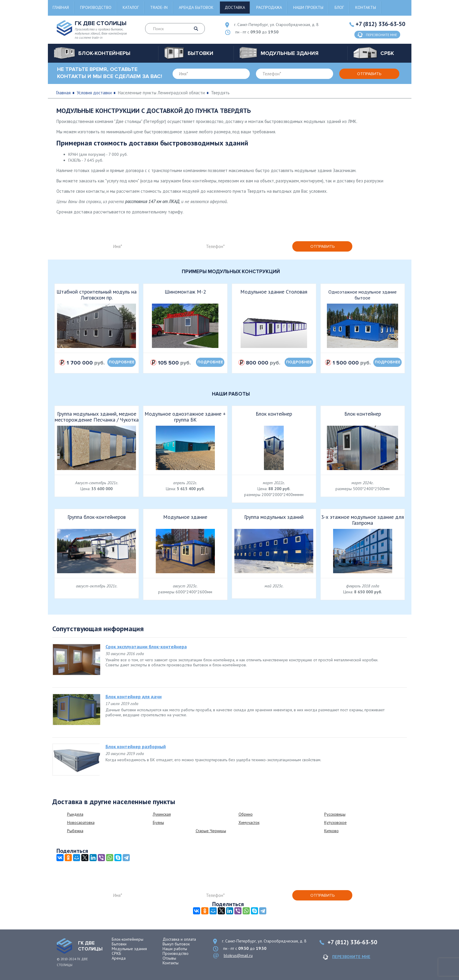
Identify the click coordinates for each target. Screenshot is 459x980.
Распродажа (269, 7)
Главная (61, 7)
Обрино (246, 814)
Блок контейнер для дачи (134, 696)
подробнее (122, 362)
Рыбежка (75, 831)
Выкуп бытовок (176, 944)
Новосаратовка (81, 822)
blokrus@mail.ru (238, 955)
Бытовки (119, 944)
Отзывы (169, 958)
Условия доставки (94, 93)
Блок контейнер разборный (136, 746)
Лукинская (162, 814)
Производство (96, 7)
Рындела (75, 814)
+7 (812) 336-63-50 (380, 24)
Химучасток (249, 822)
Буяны (158, 822)
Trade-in (159, 7)
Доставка (235, 7)
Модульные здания (129, 949)
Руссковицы (335, 814)
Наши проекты (308, 7)
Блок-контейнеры (128, 939)
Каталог (131, 7)
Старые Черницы (211, 831)
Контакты (366, 7)
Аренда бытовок (196, 7)
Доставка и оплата (179, 939)
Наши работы (175, 949)
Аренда (119, 958)
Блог (339, 7)
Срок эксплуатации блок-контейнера (146, 647)
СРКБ (116, 953)
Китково (331, 831)
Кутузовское (335, 822)
